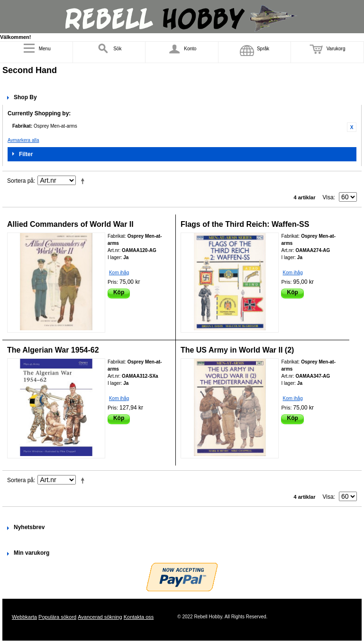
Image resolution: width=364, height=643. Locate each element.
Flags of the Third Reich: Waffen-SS (245, 224)
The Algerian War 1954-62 (53, 350)
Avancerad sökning (100, 617)
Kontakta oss (139, 617)
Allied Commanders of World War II (70, 224)
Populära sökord (57, 617)
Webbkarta (24, 617)
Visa (328, 197)
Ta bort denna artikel (352, 127)
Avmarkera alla (23, 140)
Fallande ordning (84, 181)
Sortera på (20, 181)
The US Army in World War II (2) (237, 350)
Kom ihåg (119, 273)
